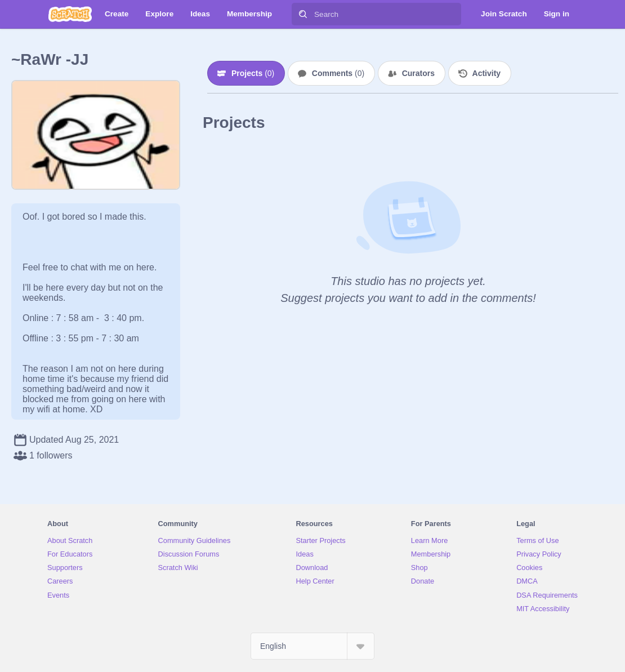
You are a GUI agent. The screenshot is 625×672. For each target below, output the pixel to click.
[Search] (303, 14)
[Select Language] (312, 646)
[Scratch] (70, 14)
